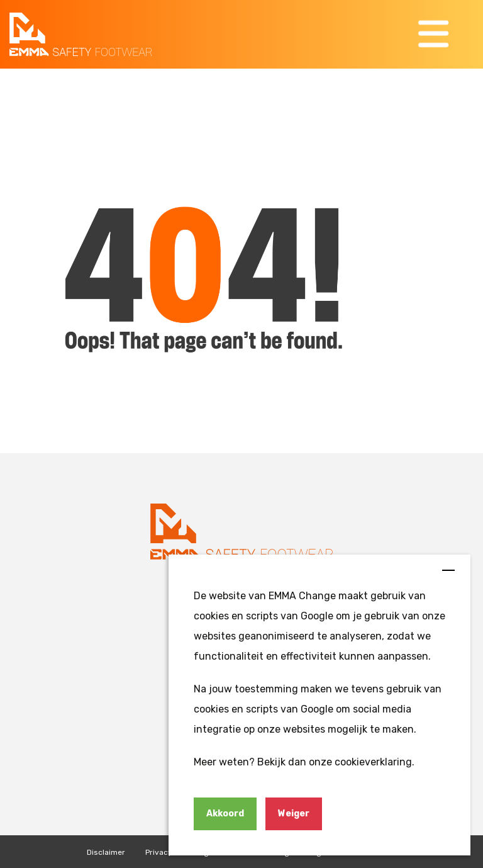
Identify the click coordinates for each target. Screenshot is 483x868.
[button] (435, 34)
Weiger (294, 814)
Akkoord (225, 814)
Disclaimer (106, 852)
